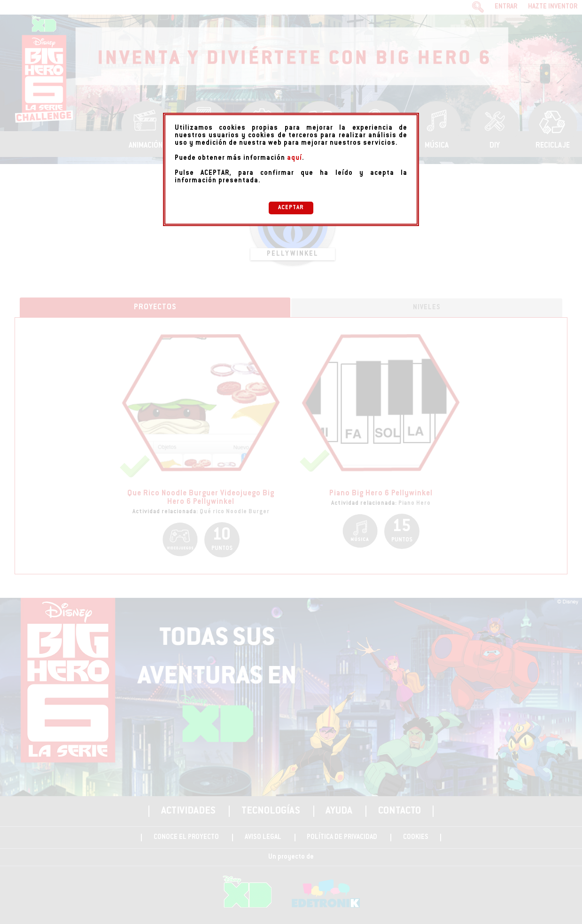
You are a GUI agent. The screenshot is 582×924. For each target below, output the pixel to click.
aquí (295, 158)
